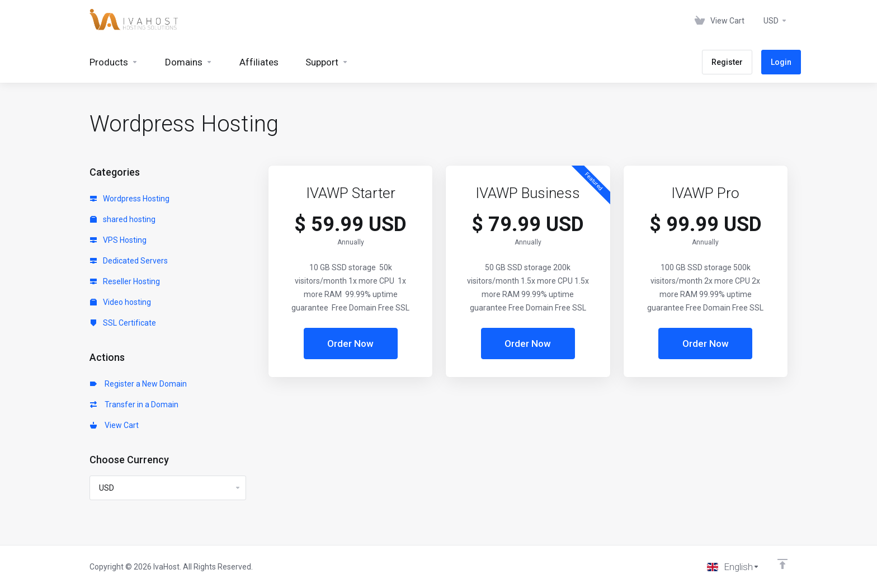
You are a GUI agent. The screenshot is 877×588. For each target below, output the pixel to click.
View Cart (114, 425)
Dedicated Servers (129, 261)
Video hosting (121, 302)
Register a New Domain (138, 384)
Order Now (350, 344)
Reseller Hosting (125, 281)
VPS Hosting (118, 240)
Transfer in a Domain (134, 404)
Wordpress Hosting (130, 199)
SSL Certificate (123, 323)
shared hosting (123, 219)
